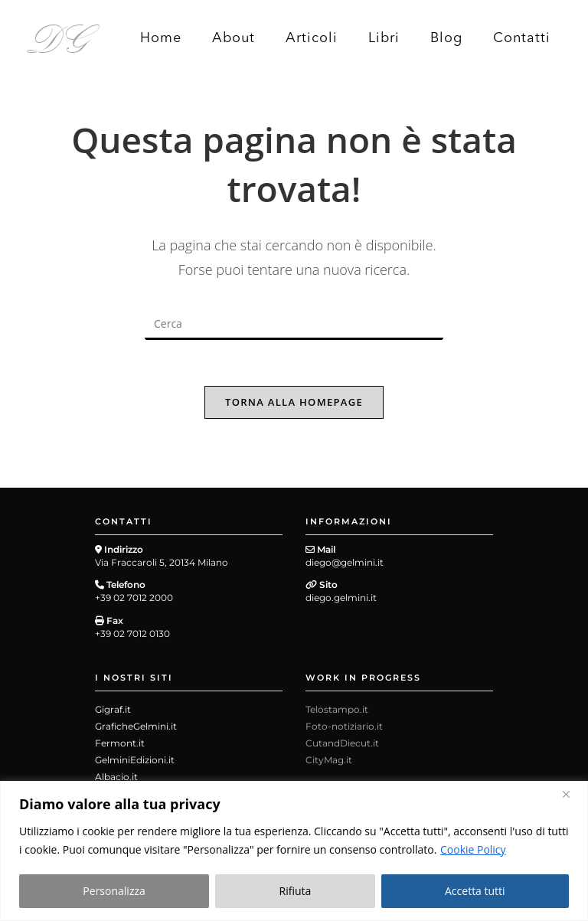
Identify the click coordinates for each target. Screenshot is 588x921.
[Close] (572, 794)
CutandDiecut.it (342, 744)
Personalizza (114, 891)
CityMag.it (329, 761)
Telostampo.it (337, 710)
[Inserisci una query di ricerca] (294, 325)
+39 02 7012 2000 (134, 598)
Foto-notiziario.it (344, 727)
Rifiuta (296, 891)
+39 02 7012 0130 (132, 634)
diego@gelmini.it (345, 562)
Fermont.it (120, 744)
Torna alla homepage (294, 402)
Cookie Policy (473, 849)
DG (59, 37)
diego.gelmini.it (341, 598)
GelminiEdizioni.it (135, 761)
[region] (294, 851)
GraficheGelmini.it (136, 727)
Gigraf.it (113, 710)
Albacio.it (116, 777)
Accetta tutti (475, 891)
